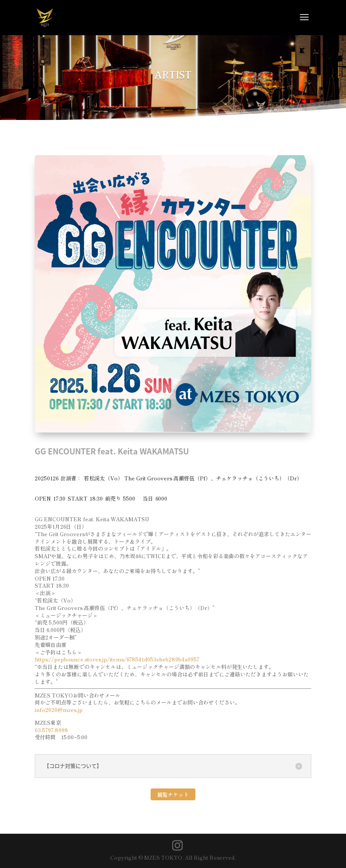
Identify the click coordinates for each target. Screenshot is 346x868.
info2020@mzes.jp (59, 710)
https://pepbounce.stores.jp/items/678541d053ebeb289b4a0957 (117, 659)
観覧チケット (173, 794)
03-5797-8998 (51, 730)
